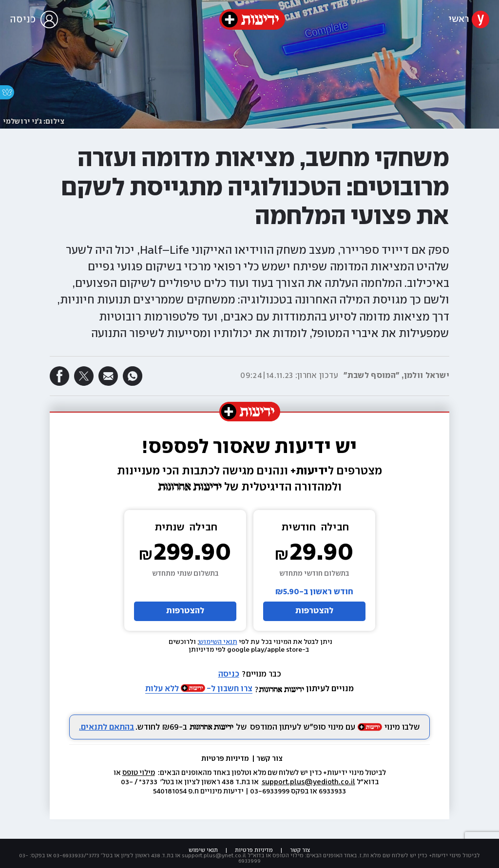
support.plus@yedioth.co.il (308, 782)
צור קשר (269, 759)
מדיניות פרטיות (226, 759)
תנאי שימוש (203, 850)
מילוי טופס (139, 773)
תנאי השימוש (218, 642)
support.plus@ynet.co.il (214, 856)
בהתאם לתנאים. (106, 727)
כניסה (229, 674)
